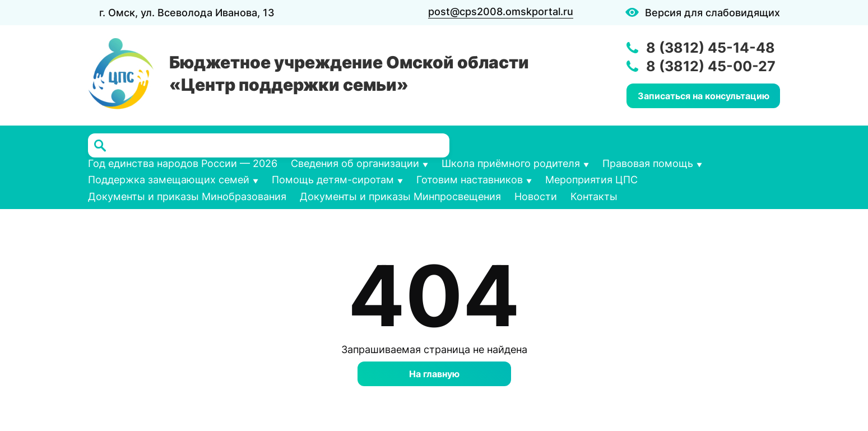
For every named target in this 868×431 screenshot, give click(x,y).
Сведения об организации (355, 163)
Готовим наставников (470, 180)
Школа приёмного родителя (511, 163)
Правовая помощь (648, 163)
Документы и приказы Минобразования (187, 196)
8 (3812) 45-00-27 (711, 66)
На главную (434, 374)
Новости (536, 196)
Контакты (594, 196)
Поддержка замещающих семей (169, 180)
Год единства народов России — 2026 (183, 163)
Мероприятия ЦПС (591, 180)
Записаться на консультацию (704, 96)
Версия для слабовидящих (712, 13)
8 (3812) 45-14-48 (711, 48)
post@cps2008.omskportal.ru (501, 11)
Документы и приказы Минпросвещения (400, 196)
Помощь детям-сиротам (333, 180)
